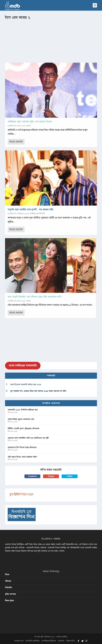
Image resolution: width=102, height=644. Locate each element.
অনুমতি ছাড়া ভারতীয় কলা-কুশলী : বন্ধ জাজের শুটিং (31, 210)
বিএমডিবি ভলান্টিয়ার (32, 641)
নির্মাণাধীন (42, 214)
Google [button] (51, 476)
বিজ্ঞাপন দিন (71, 641)
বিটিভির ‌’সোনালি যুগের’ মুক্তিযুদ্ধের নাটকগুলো (23, 429)
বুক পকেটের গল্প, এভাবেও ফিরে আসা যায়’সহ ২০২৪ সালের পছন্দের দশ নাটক (38, 391)
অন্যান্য (28, 126)
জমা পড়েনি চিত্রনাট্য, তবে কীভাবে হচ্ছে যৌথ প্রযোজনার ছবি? (35, 297)
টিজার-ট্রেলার (9, 601)
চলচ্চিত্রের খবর (34, 214)
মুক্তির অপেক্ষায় (10, 594)
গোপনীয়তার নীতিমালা (49, 641)
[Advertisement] (51, 40)
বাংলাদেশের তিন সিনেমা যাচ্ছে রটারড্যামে (22, 447)
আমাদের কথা (19, 641)
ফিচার (7, 575)
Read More (16, 142)
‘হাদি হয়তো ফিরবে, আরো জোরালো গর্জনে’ (22, 457)
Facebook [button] (32, 476)
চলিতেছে (8, 581)
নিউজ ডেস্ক (13, 126)
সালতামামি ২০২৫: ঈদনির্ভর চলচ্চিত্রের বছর (23, 410)
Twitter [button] (70, 476)
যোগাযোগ (61, 641)
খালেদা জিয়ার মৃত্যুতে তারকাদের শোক (21, 419)
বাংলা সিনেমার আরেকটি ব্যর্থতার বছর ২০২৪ (26, 384)
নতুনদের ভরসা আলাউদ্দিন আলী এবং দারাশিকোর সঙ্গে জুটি (28, 438)
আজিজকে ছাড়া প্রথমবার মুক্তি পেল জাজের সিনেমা (30, 122)
